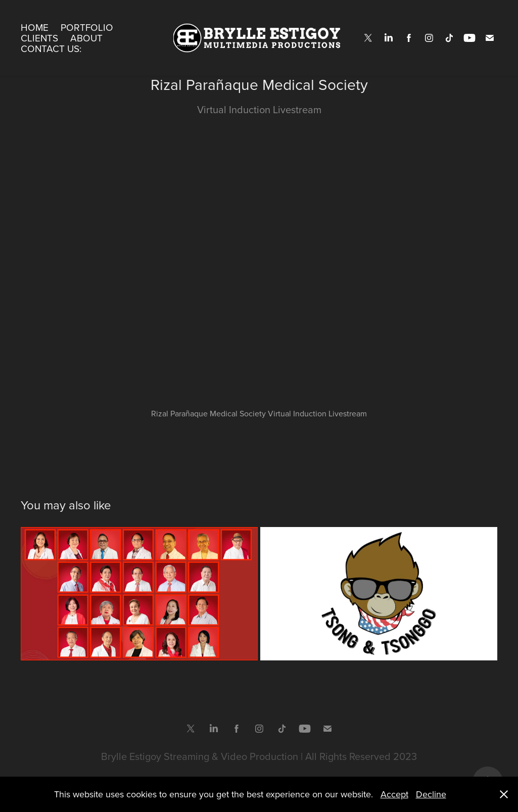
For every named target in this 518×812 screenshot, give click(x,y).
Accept (394, 794)
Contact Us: (51, 48)
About (86, 38)
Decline (431, 794)
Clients (39, 38)
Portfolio (87, 27)
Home (35, 27)
